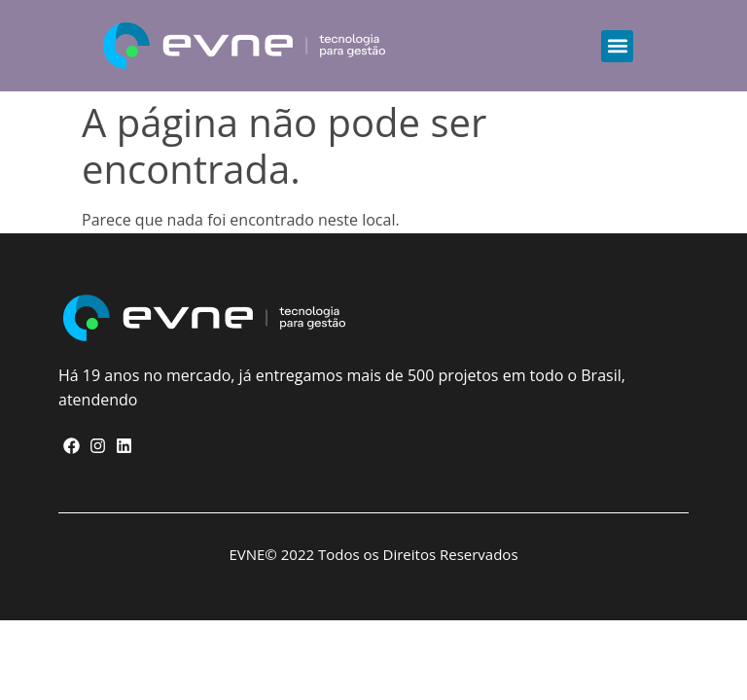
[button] (617, 46)
